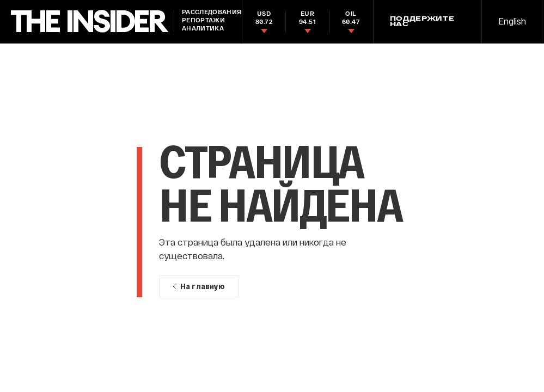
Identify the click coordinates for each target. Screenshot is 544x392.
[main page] (90, 22)
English (512, 21)
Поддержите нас (422, 22)
